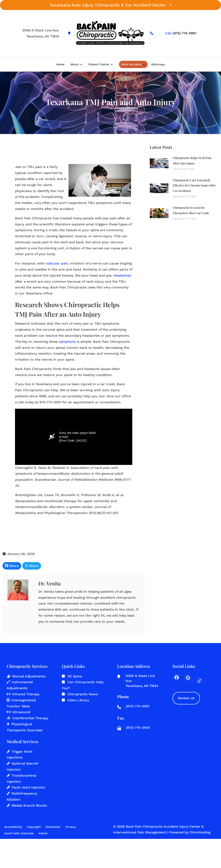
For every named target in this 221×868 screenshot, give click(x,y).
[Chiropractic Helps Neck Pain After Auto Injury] (159, 164)
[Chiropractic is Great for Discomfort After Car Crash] (159, 214)
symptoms (67, 342)
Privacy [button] (71, 827)
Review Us (186, 698)
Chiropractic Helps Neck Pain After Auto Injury (192, 162)
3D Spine (75, 676)
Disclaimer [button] (53, 827)
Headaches (122, 276)
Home (60, 64)
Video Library (78, 700)
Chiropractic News (83, 694)
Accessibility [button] (13, 827)
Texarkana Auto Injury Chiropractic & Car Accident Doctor (110, 5)
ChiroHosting (200, 832)
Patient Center (99, 64)
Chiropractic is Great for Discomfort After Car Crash (191, 212)
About (75, 64)
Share (12, 566)
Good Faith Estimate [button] (19, 833)
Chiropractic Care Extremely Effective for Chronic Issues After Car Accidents (194, 187)
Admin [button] (43, 833)
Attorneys (158, 64)
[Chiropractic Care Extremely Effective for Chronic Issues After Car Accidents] (159, 189)
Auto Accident (132, 64)
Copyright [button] (34, 827)
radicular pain (57, 264)
